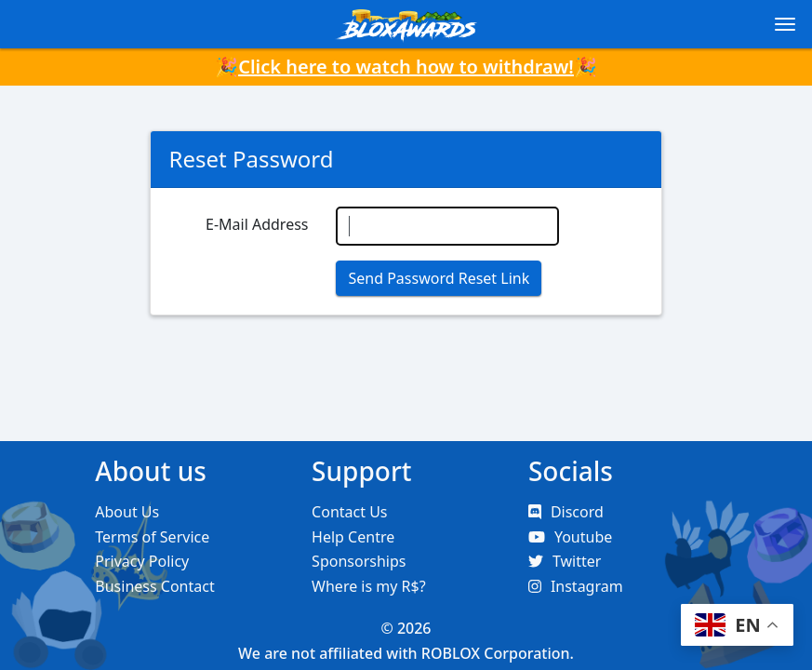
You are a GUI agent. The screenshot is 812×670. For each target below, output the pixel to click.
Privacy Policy (142, 561)
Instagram (576, 586)
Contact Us (349, 512)
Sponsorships (359, 561)
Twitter (565, 561)
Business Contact (154, 586)
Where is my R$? (369, 586)
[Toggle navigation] (785, 24)
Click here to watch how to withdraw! (406, 67)
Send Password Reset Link (439, 278)
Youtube (570, 537)
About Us (127, 512)
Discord (566, 512)
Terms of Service (152, 537)
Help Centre (353, 537)
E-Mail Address (257, 224)
